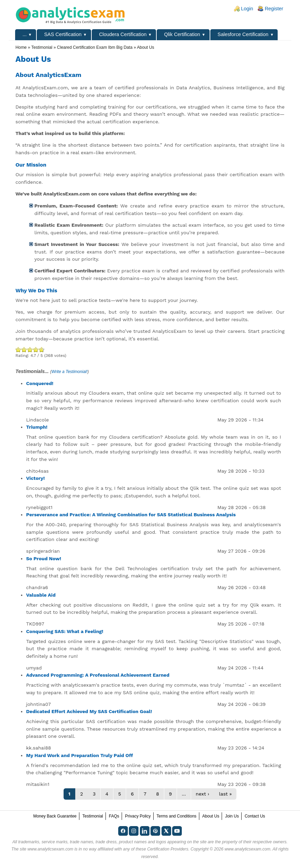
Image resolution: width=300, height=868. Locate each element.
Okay (24, 350)
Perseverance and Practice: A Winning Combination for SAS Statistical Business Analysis (131, 515)
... (25, 34)
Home (21, 47)
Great (36, 350)
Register (274, 9)
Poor (18, 350)
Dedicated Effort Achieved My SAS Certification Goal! (89, 711)
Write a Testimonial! (70, 372)
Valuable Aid (41, 595)
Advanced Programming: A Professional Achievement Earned (98, 675)
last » (225, 794)
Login (247, 9)
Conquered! (40, 383)
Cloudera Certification (123, 34)
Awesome (41, 350)
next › (203, 794)
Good (30, 350)
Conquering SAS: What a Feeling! (65, 631)
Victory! (35, 478)
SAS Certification (63, 34)
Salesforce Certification (243, 34)
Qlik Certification (182, 34)
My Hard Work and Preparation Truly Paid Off (80, 755)
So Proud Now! (44, 559)
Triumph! (37, 427)
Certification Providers (168, 849)
